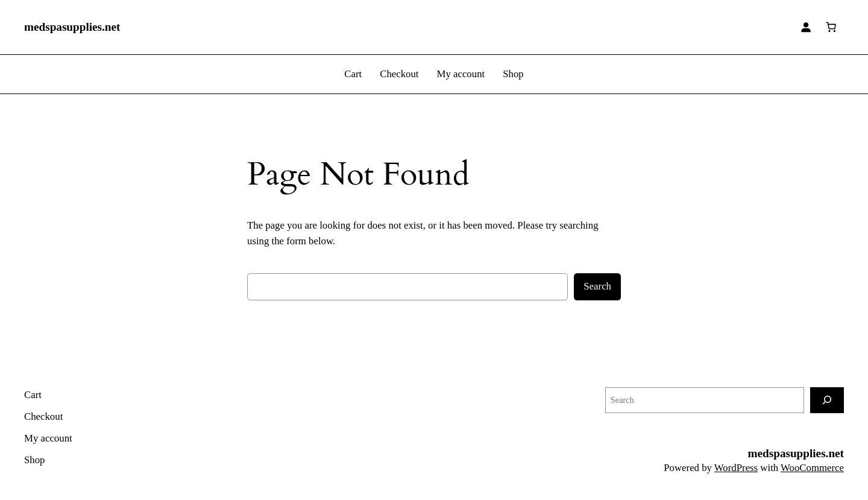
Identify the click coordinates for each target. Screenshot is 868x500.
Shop (513, 74)
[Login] (806, 27)
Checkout (399, 74)
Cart (353, 74)
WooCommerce (812, 468)
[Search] (827, 400)
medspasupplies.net (72, 27)
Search (597, 286)
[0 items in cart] (831, 27)
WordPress (736, 468)
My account (461, 74)
